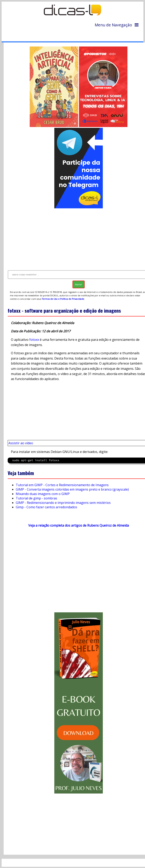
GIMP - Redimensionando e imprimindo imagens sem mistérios (63, 503)
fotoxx (34, 340)
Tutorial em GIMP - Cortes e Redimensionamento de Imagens (62, 485)
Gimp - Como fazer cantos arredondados (46, 507)
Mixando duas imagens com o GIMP (43, 494)
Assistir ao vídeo (21, 443)
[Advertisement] (75, 572)
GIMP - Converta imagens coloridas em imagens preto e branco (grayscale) (72, 489)
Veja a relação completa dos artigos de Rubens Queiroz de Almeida (79, 525)
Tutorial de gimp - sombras (36, 498)
